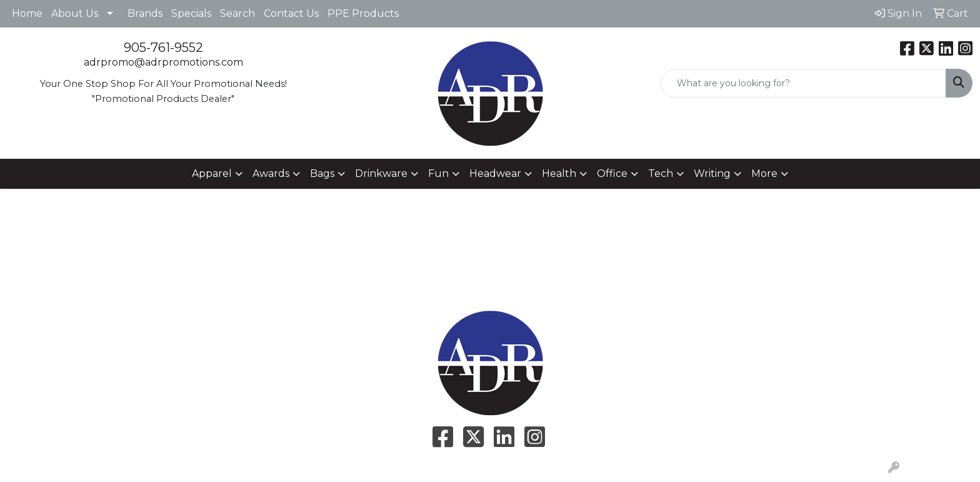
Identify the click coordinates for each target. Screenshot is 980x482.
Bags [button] (322, 173)
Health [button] (559, 173)
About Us (75, 13)
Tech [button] (661, 173)
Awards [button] (271, 173)
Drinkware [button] (381, 173)
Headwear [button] (495, 173)
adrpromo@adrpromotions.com (163, 62)
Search (237, 13)
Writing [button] (712, 173)
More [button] (764, 173)
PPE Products (363, 13)
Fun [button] (438, 173)
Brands (145, 13)
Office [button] (612, 173)
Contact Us (291, 13)
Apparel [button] (212, 173)
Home (27, 13)
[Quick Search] (803, 83)
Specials (191, 13)
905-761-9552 (163, 48)
